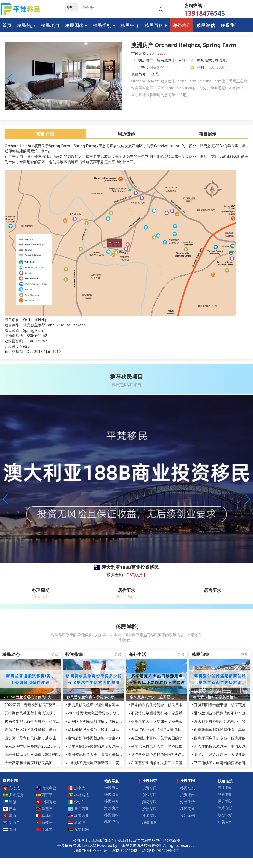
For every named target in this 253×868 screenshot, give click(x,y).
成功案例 (188, 816)
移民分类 (150, 780)
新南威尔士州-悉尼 (172, 60)
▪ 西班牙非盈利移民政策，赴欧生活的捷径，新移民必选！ (50, 738)
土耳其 (44, 829)
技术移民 (150, 816)
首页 (7, 25)
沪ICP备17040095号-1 (160, 850)
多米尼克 (13, 795)
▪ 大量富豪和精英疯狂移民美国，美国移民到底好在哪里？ (50, 763)
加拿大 (77, 788)
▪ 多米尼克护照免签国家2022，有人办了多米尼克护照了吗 (50, 746)
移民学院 (188, 780)
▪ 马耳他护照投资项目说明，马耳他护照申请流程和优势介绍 (115, 730)
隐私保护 (225, 808)
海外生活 (188, 802)
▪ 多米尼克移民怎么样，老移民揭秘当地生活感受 (168, 746)
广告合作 (225, 822)
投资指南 (188, 795)
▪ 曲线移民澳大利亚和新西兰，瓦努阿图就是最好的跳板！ (113, 763)
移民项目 (50, 25)
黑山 (10, 816)
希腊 (10, 802)
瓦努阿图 (79, 829)
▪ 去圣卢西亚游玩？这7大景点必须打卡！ (162, 730)
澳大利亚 (46, 788)
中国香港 (46, 802)
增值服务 (150, 823)
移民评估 (206, 25)
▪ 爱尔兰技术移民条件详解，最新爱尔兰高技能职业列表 (48, 730)
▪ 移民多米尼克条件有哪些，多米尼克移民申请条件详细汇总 (51, 721)
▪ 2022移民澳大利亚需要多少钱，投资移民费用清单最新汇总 (115, 713)
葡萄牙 (44, 823)
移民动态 (188, 788)
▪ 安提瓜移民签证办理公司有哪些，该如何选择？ (105, 705)
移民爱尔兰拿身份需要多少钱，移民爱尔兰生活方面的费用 (94, 697)
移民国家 (74, 25)
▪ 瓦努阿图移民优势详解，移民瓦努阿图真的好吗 (105, 721)
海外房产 (182, 25)
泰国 (10, 829)
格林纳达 (79, 795)
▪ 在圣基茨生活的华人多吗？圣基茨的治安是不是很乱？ (174, 763)
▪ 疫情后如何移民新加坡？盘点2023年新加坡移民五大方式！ (115, 738)
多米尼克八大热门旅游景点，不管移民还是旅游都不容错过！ (157, 697)
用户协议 (225, 801)
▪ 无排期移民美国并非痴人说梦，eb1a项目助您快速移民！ (50, 713)
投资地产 (223, 60)
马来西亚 (79, 816)
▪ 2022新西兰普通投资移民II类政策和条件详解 (40, 705)
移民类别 (102, 25)
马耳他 (44, 816)
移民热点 (26, 25)
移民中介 (130, 25)
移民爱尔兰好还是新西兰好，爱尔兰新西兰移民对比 (220, 697)
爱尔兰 (77, 802)
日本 (10, 809)
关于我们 (225, 787)
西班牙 (44, 795)
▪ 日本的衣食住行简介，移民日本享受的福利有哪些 (170, 705)
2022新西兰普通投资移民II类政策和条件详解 (30, 697)
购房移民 (150, 802)
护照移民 (150, 809)
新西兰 (12, 823)
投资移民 (150, 788)
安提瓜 (12, 788)
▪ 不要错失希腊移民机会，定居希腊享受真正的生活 (170, 713)
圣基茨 (44, 809)
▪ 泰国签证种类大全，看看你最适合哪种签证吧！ (105, 755)
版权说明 (225, 815)
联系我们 (230, 25)
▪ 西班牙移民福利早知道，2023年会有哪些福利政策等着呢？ (52, 755)
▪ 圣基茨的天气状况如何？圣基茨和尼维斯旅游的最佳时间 (176, 721)
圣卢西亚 (79, 809)
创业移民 (150, 795)
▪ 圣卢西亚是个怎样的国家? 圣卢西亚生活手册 (166, 755)
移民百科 (154, 25)
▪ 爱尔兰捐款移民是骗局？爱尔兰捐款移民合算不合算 (109, 746)
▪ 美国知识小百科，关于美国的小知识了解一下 (167, 738)
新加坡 (77, 823)
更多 (55, 654)
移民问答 (188, 809)
